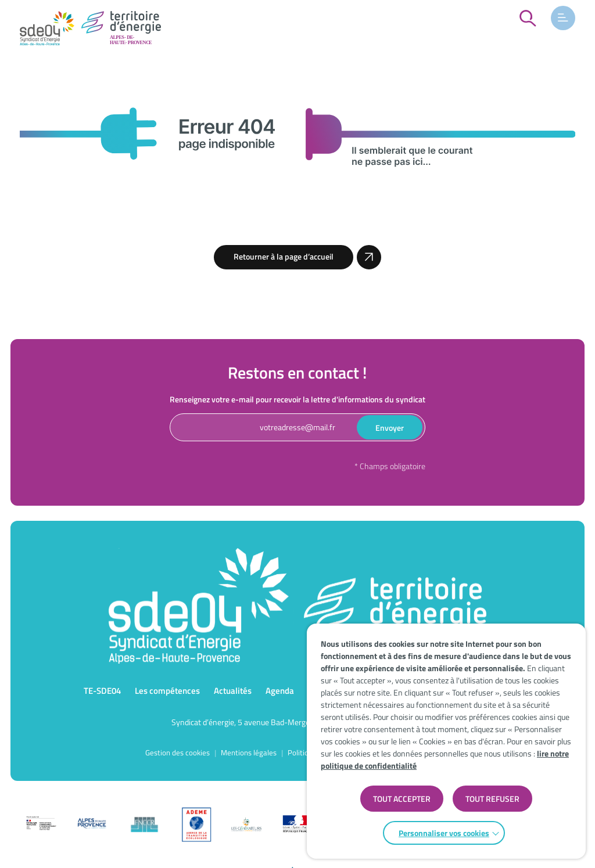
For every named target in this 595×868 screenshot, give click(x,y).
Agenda (280, 691)
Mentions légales (249, 752)
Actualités (233, 691)
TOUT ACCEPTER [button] (402, 799)
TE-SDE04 (102, 691)
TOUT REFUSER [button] (492, 799)
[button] (563, 18)
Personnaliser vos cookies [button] (444, 833)
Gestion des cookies (178, 752)
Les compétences (167, 691)
